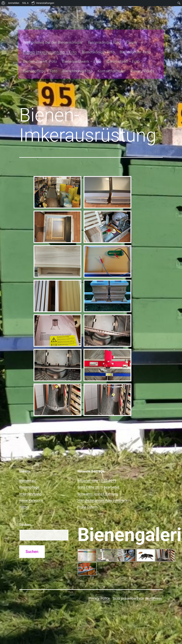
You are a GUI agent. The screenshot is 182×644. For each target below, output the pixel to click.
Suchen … (27, 514)
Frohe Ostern (87, 496)
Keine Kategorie (31, 489)
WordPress (153, 587)
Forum (127, 32)
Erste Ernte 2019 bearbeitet (98, 476)
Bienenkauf (28, 470)
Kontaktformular (108, 61)
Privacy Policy (138, 61)
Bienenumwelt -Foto (36, 51)
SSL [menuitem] (25, 3)
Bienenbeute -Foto (131, 41)
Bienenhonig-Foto (74, 61)
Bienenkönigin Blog (101, 32)
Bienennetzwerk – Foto (78, 51)
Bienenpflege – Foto (36, 61)
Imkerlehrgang (30, 483)
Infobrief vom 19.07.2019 (97, 470)
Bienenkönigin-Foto (94, 41)
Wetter (24, 496)
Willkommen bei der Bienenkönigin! (49, 32)
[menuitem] (3, 3)
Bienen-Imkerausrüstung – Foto (46, 41)
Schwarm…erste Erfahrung (98, 483)
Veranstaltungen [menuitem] (43, 3)
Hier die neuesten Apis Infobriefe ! (103, 489)
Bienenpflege (29, 476)
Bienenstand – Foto (119, 51)
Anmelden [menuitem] (14, 3)
